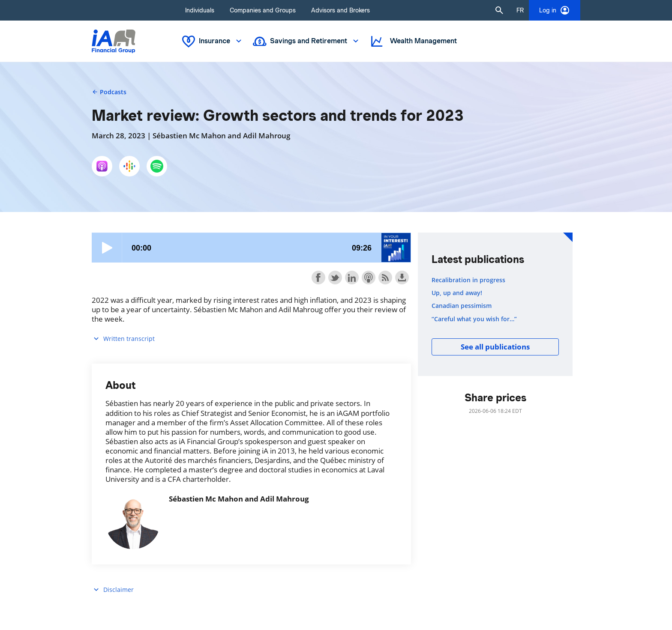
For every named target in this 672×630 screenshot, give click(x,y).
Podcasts (109, 92)
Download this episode (402, 278)
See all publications (495, 347)
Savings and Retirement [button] (307, 41)
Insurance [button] (213, 41)
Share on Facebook (318, 278)
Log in (555, 10)
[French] (520, 10)
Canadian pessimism (462, 306)
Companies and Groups (263, 10)
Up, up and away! (457, 293)
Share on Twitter (335, 278)
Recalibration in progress (468, 280)
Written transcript (123, 339)
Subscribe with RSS (385, 278)
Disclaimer (113, 590)
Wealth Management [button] (413, 41)
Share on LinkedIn (352, 278)
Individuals (200, 10)
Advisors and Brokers (340, 10)
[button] (499, 10)
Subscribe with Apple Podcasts (369, 278)
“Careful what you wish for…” (474, 319)
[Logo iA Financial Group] (114, 41)
